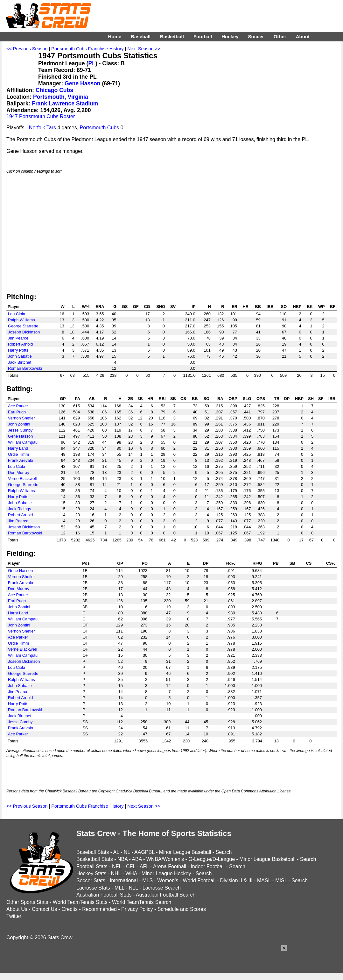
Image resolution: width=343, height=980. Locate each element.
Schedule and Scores (182, 909)
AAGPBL (144, 852)
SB (173, 399)
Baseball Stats (93, 852)
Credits (70, 909)
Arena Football (170, 866)
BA (220, 399)
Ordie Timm (18, 454)
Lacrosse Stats (93, 888)
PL (92, 63)
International (124, 880)
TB (277, 399)
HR (246, 307)
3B (140, 399)
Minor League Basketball (267, 859)
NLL (133, 888)
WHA (131, 873)
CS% (331, 563)
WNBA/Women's (165, 859)
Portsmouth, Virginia (61, 97)
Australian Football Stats (104, 895)
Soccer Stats (91, 880)
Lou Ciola (17, 314)
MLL (119, 888)
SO (284, 307)
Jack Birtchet (20, 362)
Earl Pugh (17, 412)
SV (173, 307)
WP (322, 307)
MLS (147, 880)
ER (234, 307)
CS (183, 399)
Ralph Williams (21, 320)
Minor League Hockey (166, 873)
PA (77, 399)
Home (115, 36)
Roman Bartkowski (25, 368)
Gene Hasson (82, 83)
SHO (161, 307)
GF (136, 307)
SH (311, 399)
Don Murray (19, 472)
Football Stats (92, 866)
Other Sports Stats (27, 902)
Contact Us (44, 909)
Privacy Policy (137, 909)
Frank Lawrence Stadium (65, 104)
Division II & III (236, 880)
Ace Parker (18, 406)
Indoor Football (208, 866)
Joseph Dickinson (24, 332)
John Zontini (19, 424)
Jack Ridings (20, 509)
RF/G (257, 563)
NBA (122, 859)
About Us (17, 909)
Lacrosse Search (162, 888)
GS (125, 307)
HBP (297, 307)
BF (333, 307)
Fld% (231, 563)
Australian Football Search (166, 895)
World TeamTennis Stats (80, 902)
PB (276, 563)
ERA (100, 307)
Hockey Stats (91, 873)
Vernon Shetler (21, 418)
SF (321, 399)
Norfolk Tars (42, 128)
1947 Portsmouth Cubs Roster (41, 116)
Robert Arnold (20, 344)
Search (224, 852)
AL (116, 852)
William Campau (23, 442)
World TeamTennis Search (142, 902)
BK (310, 307)
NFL (117, 866)
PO (145, 563)
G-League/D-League (212, 859)
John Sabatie (20, 356)
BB (258, 307)
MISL (281, 880)
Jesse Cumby (20, 430)
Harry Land (18, 448)
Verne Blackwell (22, 479)
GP (63, 399)
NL (127, 852)
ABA (137, 859)
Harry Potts (18, 350)
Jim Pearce (18, 338)
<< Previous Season (27, 49)
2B (130, 399)
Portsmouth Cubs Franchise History (87, 49)
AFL (144, 866)
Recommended (99, 909)
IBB (270, 307)
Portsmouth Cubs (100, 128)
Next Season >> (144, 49)
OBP (233, 399)
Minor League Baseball (185, 852)
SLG (247, 399)
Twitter (14, 916)
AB (92, 399)
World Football (199, 880)
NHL (116, 873)
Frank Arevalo (21, 460)
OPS (261, 399)
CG (147, 307)
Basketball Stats (95, 859)
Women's (168, 880)
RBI (162, 399)
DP (287, 399)
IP (193, 307)
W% (86, 307)
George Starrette (23, 326)
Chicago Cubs (54, 90)
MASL (264, 880)
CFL (131, 866)
